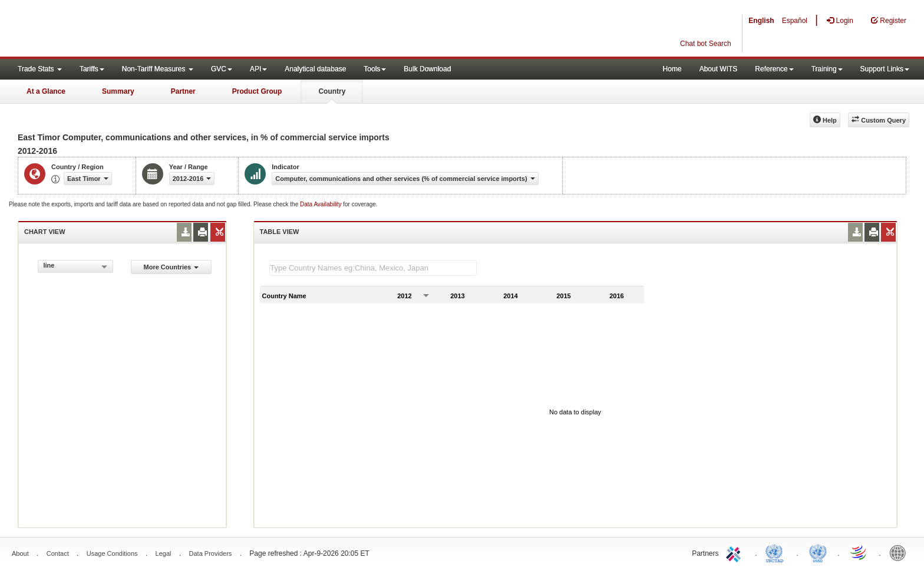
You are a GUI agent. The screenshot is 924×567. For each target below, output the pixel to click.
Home (672, 69)
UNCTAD (777, 552)
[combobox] (75, 266)
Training (827, 69)
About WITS (719, 69)
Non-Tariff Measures (158, 69)
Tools (375, 69)
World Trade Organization (859, 552)
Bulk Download (427, 69)
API (258, 69)
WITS (118, 29)
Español (795, 21)
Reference (774, 69)
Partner (183, 91)
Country (332, 91)
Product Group (257, 91)
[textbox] (373, 268)
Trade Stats (40, 69)
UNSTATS (818, 552)
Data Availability (321, 204)
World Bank (900, 552)
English (761, 21)
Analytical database (315, 69)
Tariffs (92, 69)
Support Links (885, 69)
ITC (735, 552)
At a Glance (46, 91)
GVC (222, 69)
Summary (118, 91)
